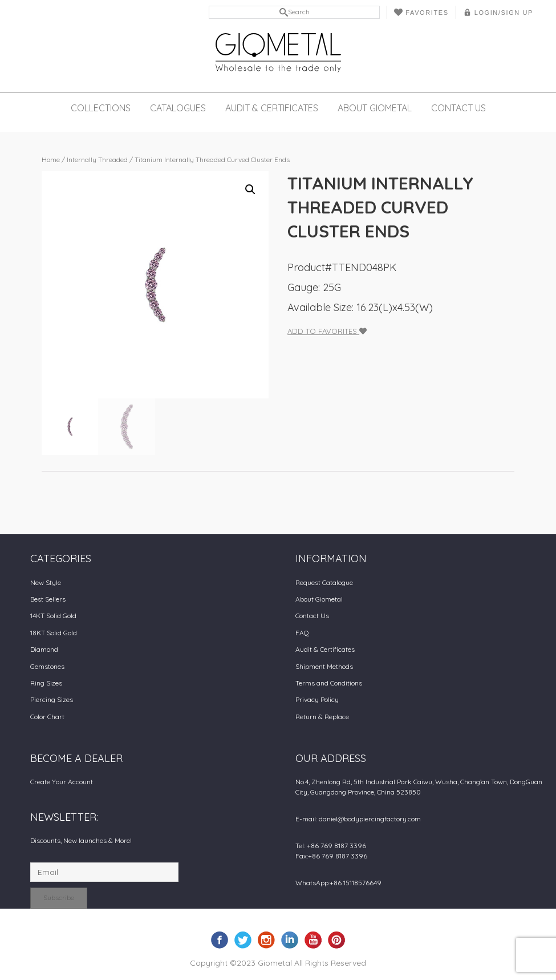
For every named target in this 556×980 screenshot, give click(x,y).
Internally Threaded (97, 160)
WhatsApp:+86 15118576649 (338, 883)
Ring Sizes (46, 683)
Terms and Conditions (329, 683)
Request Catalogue (324, 582)
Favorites (421, 12)
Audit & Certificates (272, 108)
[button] (250, 189)
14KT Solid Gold (53, 616)
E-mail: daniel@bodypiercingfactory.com (358, 819)
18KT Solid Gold (54, 633)
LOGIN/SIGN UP (498, 12)
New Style (46, 582)
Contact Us (458, 108)
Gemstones (47, 666)
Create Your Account (62, 782)
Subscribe (59, 898)
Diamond (44, 649)
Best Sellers (48, 599)
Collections (101, 108)
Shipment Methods (324, 666)
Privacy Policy (317, 699)
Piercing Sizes (52, 699)
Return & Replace (322, 717)
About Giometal (375, 108)
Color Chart (47, 717)
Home (51, 160)
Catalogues (178, 108)
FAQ (302, 633)
